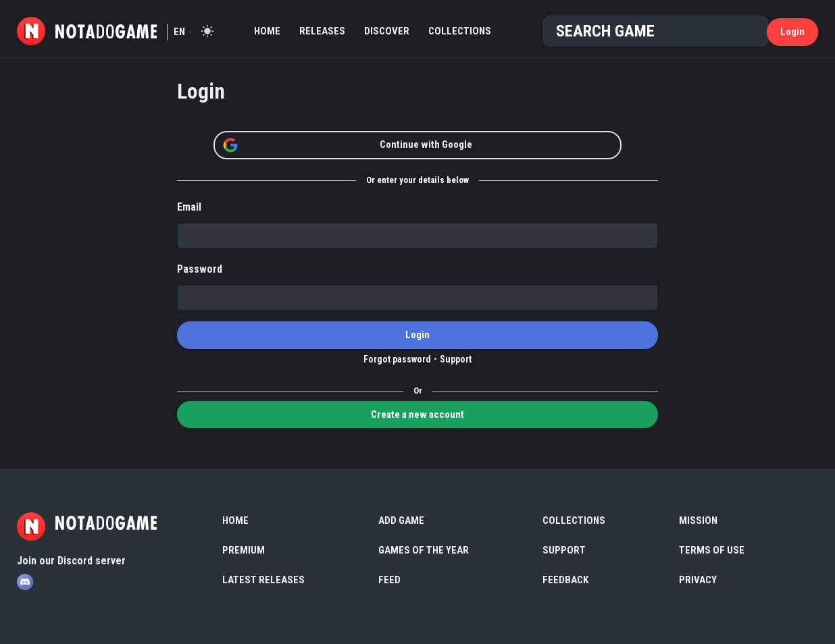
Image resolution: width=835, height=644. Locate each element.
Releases (322, 31)
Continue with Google (347, 145)
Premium (244, 550)
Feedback (565, 580)
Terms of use (712, 550)
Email (189, 207)
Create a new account (417, 414)
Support (456, 359)
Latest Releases (263, 580)
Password (200, 269)
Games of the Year (424, 550)
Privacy (698, 580)
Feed (389, 580)
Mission (698, 520)
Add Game (401, 520)
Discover (387, 31)
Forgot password (397, 359)
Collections (460, 31)
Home (267, 31)
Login (792, 32)
